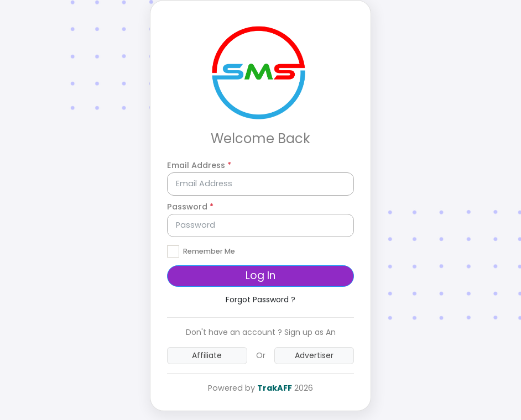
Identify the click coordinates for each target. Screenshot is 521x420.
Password (190, 207)
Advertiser (314, 355)
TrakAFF (275, 388)
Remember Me (209, 251)
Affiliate (207, 355)
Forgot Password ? (260, 300)
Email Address (199, 165)
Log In (260, 275)
